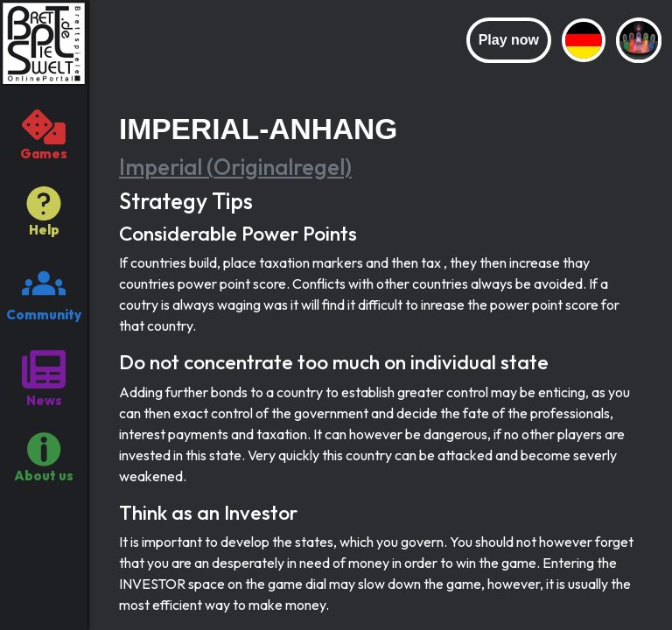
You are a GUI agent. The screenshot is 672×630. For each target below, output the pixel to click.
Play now (509, 40)
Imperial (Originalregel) (235, 167)
